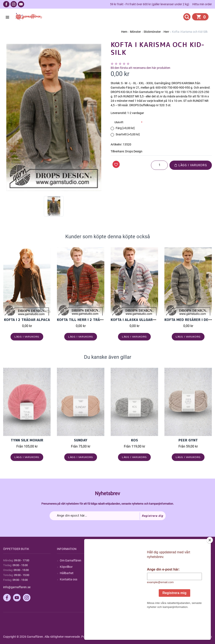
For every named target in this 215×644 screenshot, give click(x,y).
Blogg (117, 567)
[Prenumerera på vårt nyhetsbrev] (108, 516)
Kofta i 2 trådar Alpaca (27, 320)
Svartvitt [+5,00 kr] (128, 134)
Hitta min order (202, 4)
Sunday (81, 440)
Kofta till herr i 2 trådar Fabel (88, 320)
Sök (116, 560)
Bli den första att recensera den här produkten (140, 68)
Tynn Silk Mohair (27, 440)
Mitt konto (174, 560)
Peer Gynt (188, 440)
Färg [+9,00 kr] (125, 128)
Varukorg (173, 579)
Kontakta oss (69, 579)
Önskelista (174, 586)
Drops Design (134, 151)
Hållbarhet (67, 573)
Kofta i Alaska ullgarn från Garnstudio (149, 320)
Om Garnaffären (71, 560)
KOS (134, 440)
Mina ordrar (175, 567)
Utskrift (119, 122)
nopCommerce (107, 637)
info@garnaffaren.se (17, 587)
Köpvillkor (66, 567)
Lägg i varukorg (191, 165)
